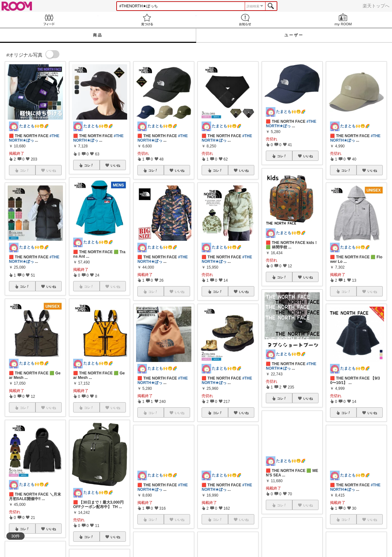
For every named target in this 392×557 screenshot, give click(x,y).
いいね (51, 286)
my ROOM (343, 20)
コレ (25, 286)
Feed (49, 20)
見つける (147, 20)
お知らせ (245, 20)
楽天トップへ (376, 6)
